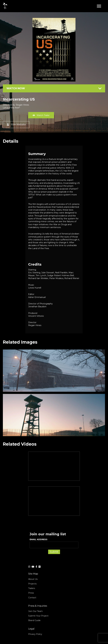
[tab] (54, 88)
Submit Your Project (38, 616)
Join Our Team (35, 611)
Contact (32, 598)
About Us (33, 579)
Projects (32, 584)
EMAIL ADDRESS (54, 543)
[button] (99, 6)
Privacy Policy (35, 634)
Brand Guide (34, 620)
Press (31, 593)
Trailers (32, 588)
